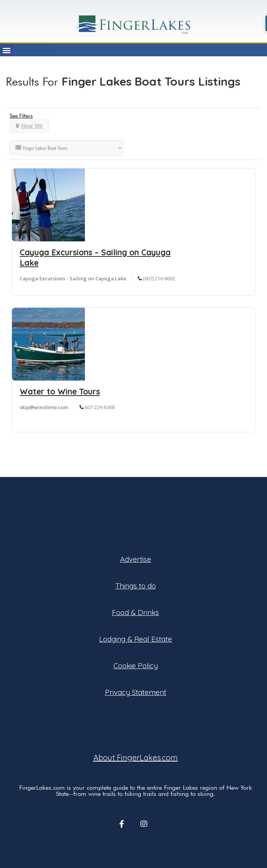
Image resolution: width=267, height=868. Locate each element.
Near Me (29, 126)
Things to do (136, 586)
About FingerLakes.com (136, 758)
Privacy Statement (136, 692)
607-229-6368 (100, 407)
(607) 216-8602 (159, 278)
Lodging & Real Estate (136, 639)
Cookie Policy (136, 666)
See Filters (21, 116)
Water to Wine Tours (60, 391)
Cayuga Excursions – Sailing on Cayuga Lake (95, 257)
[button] (6, 50)
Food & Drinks (135, 612)
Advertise (136, 559)
